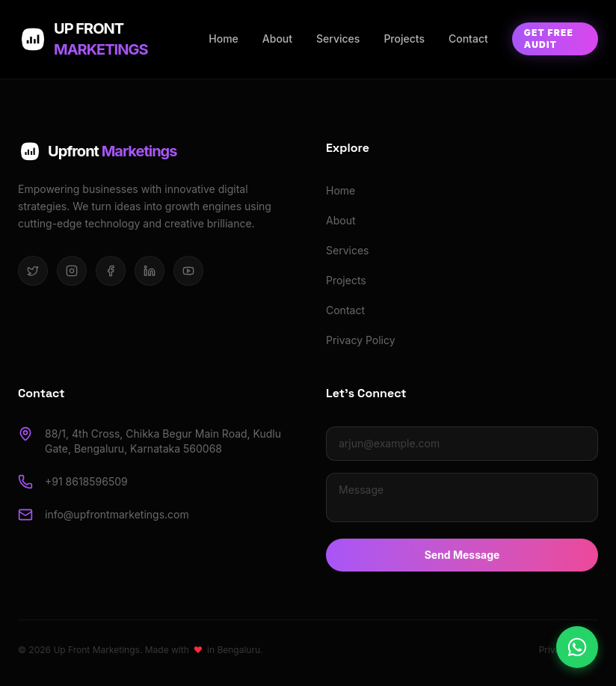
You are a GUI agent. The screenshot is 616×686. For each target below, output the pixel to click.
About (277, 39)
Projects (404, 39)
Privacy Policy (361, 340)
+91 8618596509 (86, 481)
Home (224, 39)
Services (338, 39)
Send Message (462, 555)
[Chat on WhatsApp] (577, 647)
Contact (468, 39)
